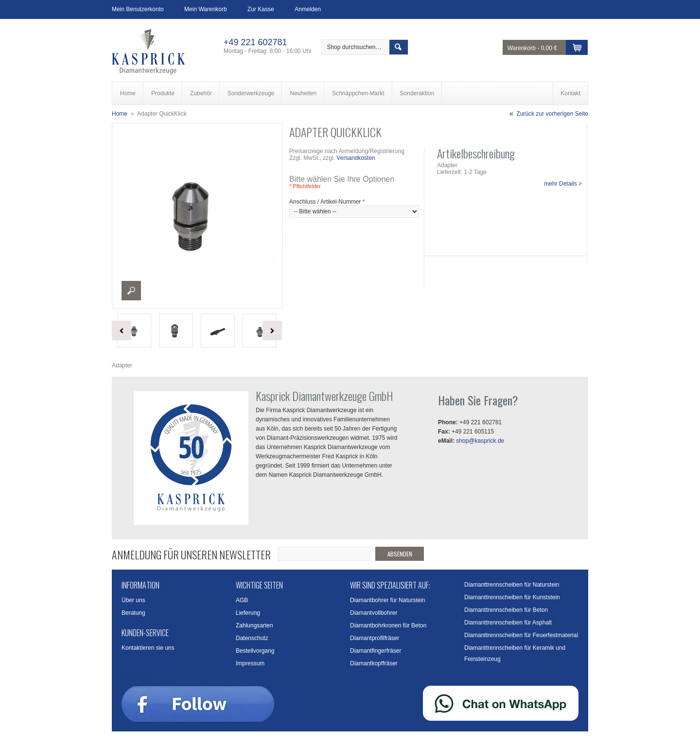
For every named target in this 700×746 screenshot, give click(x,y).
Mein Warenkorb (206, 9)
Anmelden (308, 9)
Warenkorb (522, 48)
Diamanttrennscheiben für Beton (506, 610)
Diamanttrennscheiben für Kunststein (512, 597)
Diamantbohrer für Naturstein (388, 600)
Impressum (250, 663)
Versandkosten (356, 158)
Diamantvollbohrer (374, 613)
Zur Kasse (261, 9)
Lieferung (248, 613)
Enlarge (131, 291)
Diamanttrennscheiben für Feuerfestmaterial (521, 635)
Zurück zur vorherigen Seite (552, 114)
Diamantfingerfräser (376, 651)
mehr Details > (563, 184)
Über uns (133, 600)
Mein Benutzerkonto (138, 9)
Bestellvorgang (255, 651)
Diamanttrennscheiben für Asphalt (508, 623)
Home (120, 114)
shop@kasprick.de (480, 441)
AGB (242, 600)
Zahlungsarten (254, 625)
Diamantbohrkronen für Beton (388, 625)
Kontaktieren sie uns (148, 648)
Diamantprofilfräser (375, 638)
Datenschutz (252, 638)
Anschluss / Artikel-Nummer (327, 202)
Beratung (133, 613)
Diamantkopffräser (374, 663)
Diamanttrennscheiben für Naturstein (512, 585)
